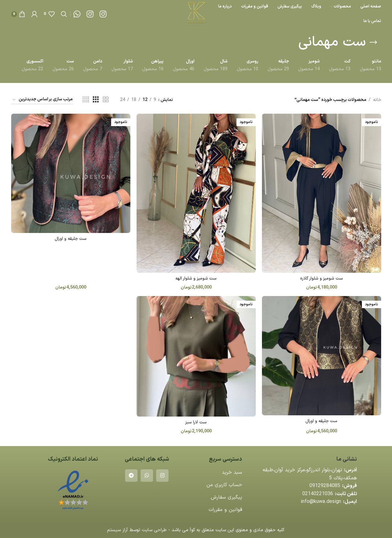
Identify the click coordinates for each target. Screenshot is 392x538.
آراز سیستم (117, 530)
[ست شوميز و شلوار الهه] (196, 193)
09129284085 (325, 486)
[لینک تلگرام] (131, 476)
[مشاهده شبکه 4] (86, 100)
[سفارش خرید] (42, 100)
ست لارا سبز (196, 422)
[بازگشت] (373, 43)
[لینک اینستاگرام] (162, 476)
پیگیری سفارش (226, 497)
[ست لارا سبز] (196, 356)
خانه (377, 100)
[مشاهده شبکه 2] (106, 100)
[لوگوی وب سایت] (196, 14)
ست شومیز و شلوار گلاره (322, 278)
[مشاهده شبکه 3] (96, 100)
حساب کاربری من (224, 485)
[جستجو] (64, 14)
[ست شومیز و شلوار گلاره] (322, 193)
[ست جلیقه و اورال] (71, 173)
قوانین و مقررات (225, 510)
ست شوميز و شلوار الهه (196, 278)
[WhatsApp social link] (147, 476)
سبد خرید (232, 472)
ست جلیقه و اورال (71, 239)
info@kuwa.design (321, 502)
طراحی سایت (154, 530)
